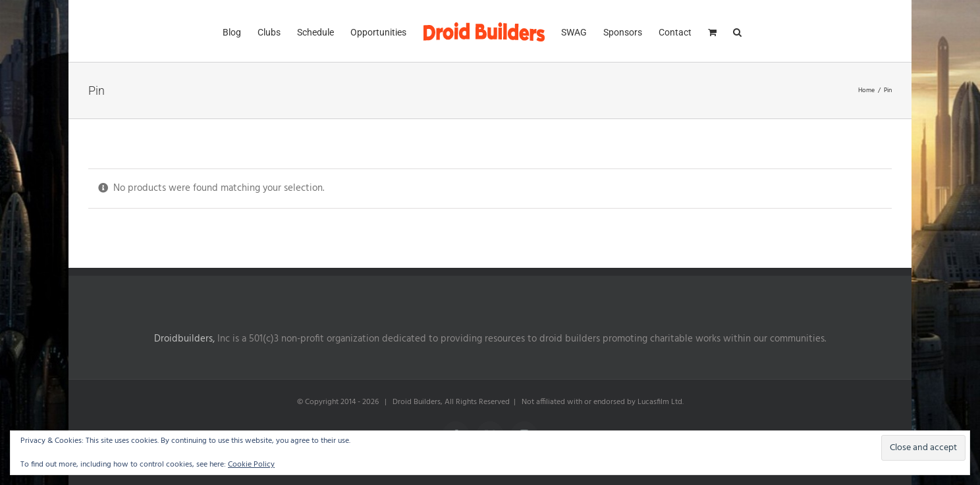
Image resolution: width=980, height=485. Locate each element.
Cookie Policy (251, 465)
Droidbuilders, (184, 339)
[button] (737, 31)
